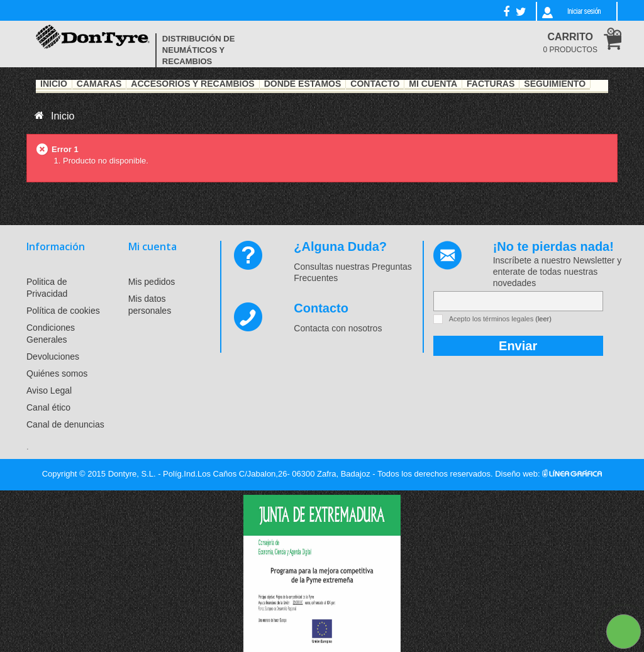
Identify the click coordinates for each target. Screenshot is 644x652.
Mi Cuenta (433, 84)
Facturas (491, 84)
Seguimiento (555, 84)
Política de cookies (63, 311)
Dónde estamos (303, 84)
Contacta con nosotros (338, 328)
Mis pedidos (152, 282)
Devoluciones (53, 356)
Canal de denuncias (65, 424)
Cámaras (99, 84)
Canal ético (48, 407)
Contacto (375, 84)
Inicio (54, 84)
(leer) (543, 319)
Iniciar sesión (584, 11)
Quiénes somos (57, 373)
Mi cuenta (153, 246)
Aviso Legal (49, 390)
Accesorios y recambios (192, 84)
